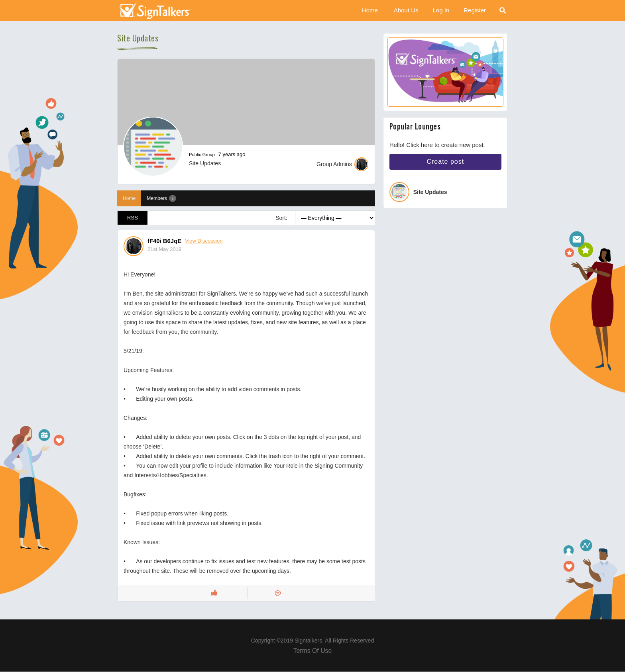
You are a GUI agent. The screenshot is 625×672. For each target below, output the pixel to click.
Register (475, 10)
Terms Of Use (312, 651)
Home (370, 10)
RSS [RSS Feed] (133, 218)
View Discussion (204, 241)
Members (161, 198)
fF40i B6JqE (165, 241)
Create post (445, 162)
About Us (406, 10)
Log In (441, 10)
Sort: (281, 218)
